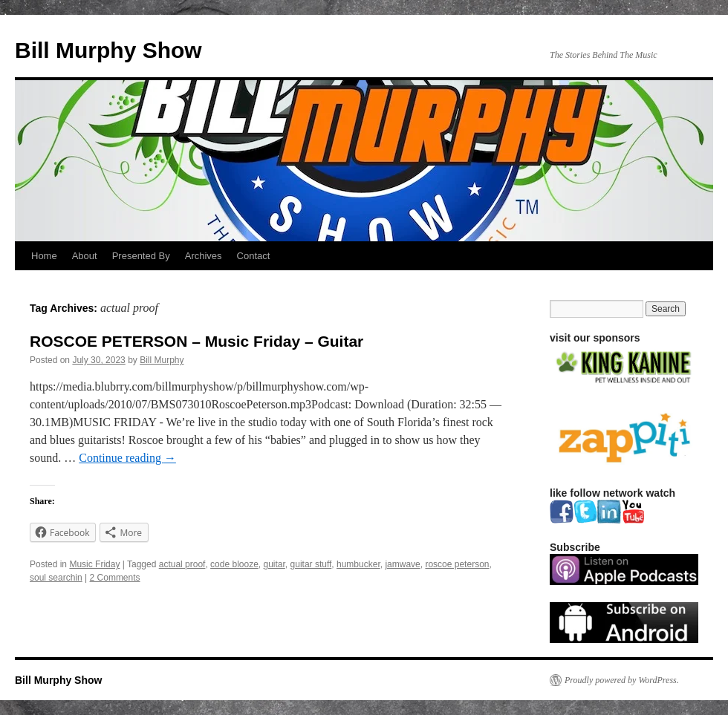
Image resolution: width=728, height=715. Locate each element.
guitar (274, 564)
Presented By (141, 256)
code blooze (234, 564)
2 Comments (115, 578)
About (85, 256)
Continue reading (127, 458)
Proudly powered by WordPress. (622, 680)
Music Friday (94, 564)
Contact (254, 256)
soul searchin (56, 578)
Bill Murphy (162, 360)
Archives (204, 256)
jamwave (402, 564)
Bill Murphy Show (108, 50)
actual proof (182, 564)
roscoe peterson (457, 564)
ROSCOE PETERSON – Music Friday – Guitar (196, 341)
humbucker (358, 564)
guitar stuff (311, 564)
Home (44, 256)
